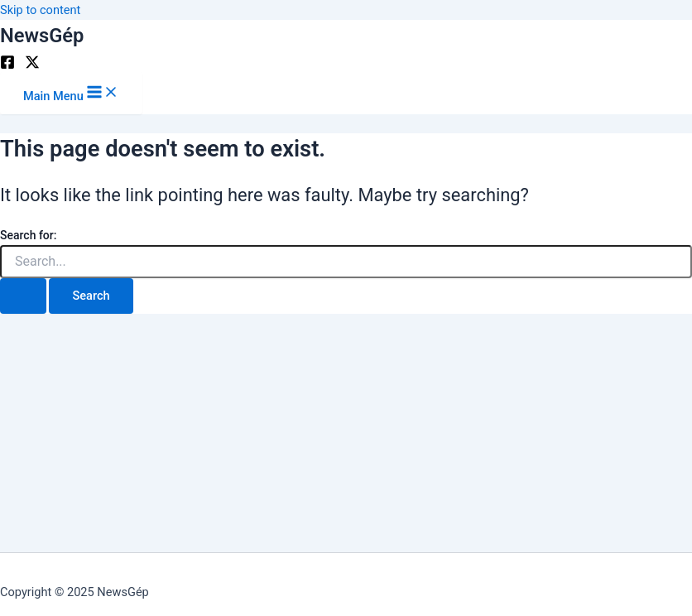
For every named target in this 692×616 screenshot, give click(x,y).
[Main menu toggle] (71, 93)
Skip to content (40, 10)
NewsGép (42, 36)
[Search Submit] (23, 296)
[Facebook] (7, 65)
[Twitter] (32, 65)
